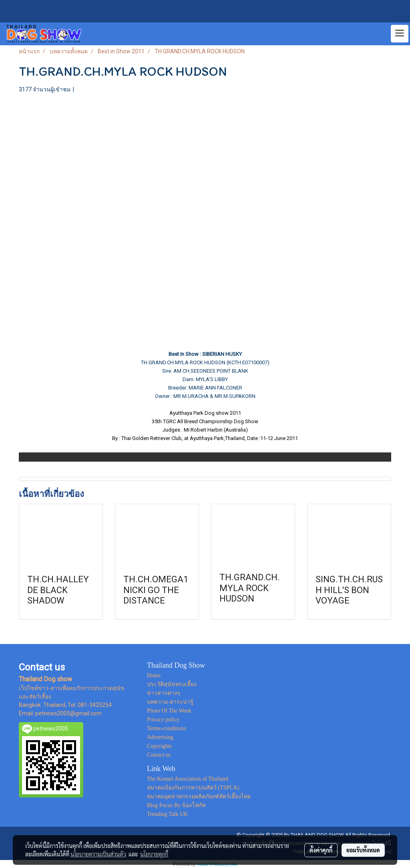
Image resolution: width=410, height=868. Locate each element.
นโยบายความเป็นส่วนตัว (98, 854)
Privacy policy (163, 720)
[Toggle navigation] (400, 34)
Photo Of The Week (169, 711)
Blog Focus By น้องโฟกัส (177, 805)
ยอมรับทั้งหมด (363, 850)
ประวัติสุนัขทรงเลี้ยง (172, 684)
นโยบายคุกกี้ (154, 854)
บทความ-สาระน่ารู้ (170, 702)
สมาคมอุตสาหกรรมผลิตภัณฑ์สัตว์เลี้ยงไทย (199, 796)
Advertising (160, 737)
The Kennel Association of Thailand (188, 779)
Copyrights (159, 746)
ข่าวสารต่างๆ (164, 693)
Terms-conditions (167, 728)
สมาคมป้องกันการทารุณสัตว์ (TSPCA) (193, 788)
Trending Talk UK (167, 814)
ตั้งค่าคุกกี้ (321, 850)
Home (154, 675)
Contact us (159, 755)
